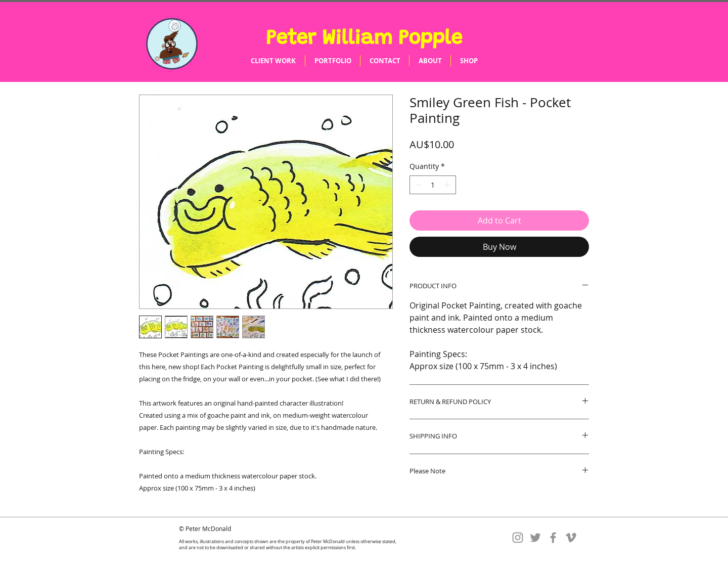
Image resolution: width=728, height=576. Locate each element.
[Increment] (448, 185)
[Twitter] (535, 538)
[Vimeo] (571, 538)
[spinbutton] (433, 185)
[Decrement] (417, 185)
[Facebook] (553, 538)
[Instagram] (518, 538)
